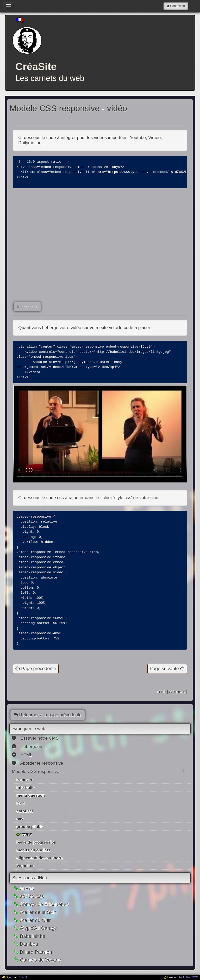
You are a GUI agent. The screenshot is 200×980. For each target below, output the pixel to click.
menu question (31, 804)
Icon (20, 812)
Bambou (29, 953)
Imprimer (179, 700)
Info (164, 700)
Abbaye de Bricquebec (44, 913)
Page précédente (39, 677)
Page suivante (164, 677)
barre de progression (36, 851)
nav (20, 827)
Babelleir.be (33, 945)
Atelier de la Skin (38, 921)
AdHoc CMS (190, 977)
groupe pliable (30, 835)
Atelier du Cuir (35, 929)
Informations (27, 307)
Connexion (177, 6)
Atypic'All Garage (38, 937)
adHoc (27, 897)
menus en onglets (33, 859)
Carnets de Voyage (40, 968)
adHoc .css (32, 905)
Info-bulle (25, 796)
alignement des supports (40, 866)
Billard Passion (36, 961)
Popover (24, 788)
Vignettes (25, 874)
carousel (25, 819)
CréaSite (23, 977)
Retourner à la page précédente (48, 723)
